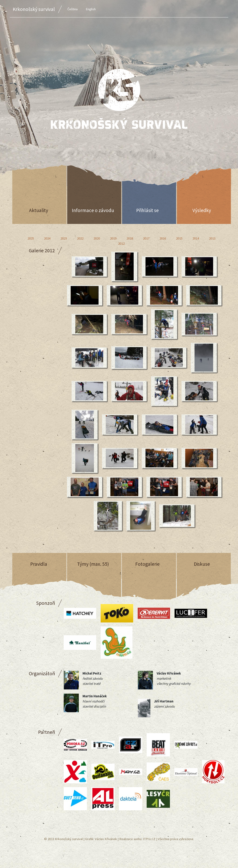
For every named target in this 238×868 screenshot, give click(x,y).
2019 (113, 238)
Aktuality (39, 210)
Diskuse (202, 564)
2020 (97, 238)
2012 (121, 243)
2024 (47, 238)
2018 (130, 238)
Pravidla (39, 564)
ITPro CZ (149, 839)
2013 (212, 238)
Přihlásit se (147, 210)
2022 (80, 238)
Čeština (73, 9)
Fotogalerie (147, 564)
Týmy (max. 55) (93, 564)
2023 (64, 238)
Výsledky (202, 210)
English (91, 9)
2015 (179, 238)
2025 (31, 238)
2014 (196, 238)
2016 (163, 238)
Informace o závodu (93, 210)
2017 (146, 238)
